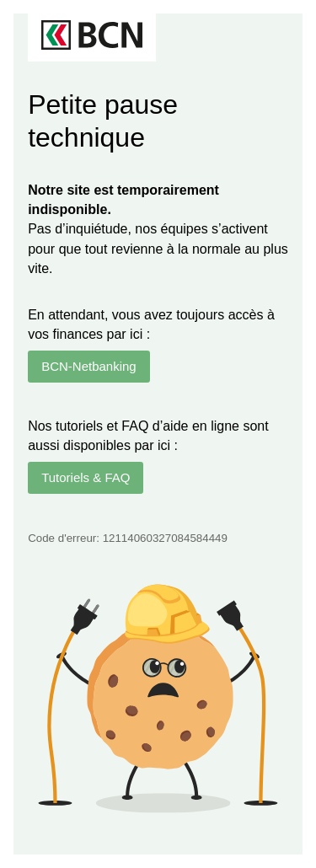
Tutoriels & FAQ (86, 477)
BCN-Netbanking (89, 366)
